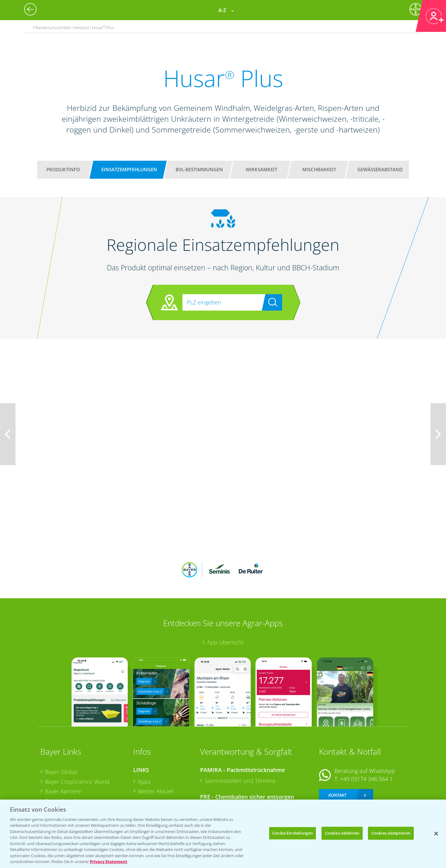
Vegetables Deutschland (75, 790)
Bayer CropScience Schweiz (80, 770)
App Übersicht (225, 602)
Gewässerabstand (380, 169)
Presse (53, 780)
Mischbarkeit (319, 169)
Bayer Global (61, 731)
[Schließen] (436, 834)
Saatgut (147, 789)
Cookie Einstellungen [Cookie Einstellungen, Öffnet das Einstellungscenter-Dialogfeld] (293, 833)
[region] (223, 834)
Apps (144, 741)
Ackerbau (150, 779)
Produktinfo (63, 169)
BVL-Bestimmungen (199, 169)
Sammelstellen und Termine (240, 740)
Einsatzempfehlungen (129, 169)
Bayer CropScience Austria (78, 761)
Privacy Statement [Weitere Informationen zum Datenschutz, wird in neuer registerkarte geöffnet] (109, 861)
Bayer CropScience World (77, 741)
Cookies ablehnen (342, 833)
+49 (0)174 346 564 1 (366, 738)
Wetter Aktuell (156, 751)
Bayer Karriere (63, 751)
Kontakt (337, 755)
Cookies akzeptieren (391, 833)
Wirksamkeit (261, 169)
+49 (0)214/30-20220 (366, 782)
